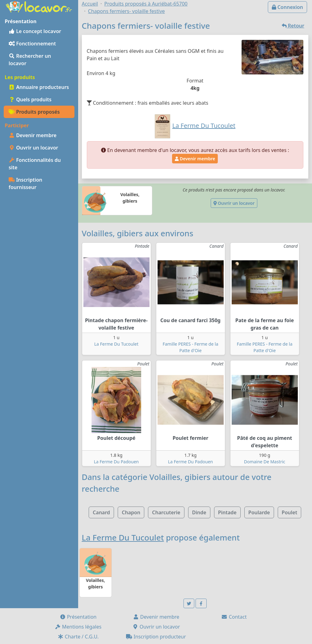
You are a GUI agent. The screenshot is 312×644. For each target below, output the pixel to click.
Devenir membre (33, 135)
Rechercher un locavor (30, 60)
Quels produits (30, 99)
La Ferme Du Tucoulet (116, 344)
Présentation (78, 617)
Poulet (289, 512)
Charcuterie (166, 512)
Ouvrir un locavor (33, 148)
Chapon (131, 512)
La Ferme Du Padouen (116, 462)
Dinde (199, 512)
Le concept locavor (35, 31)
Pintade (227, 512)
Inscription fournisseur (25, 183)
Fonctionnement (32, 44)
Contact (234, 617)
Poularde (259, 512)
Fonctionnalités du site (35, 164)
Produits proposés (34, 112)
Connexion (287, 7)
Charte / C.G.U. (78, 637)
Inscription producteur (156, 637)
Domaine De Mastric (265, 462)
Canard (101, 512)
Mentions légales (78, 627)
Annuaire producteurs (39, 87)
